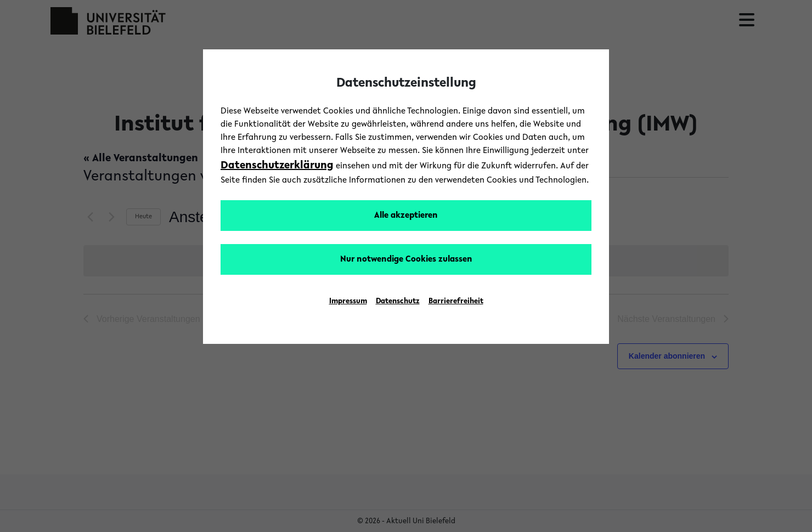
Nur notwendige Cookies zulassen (406, 259)
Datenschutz (398, 302)
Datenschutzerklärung (277, 166)
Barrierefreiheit (456, 302)
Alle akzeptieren (406, 216)
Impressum (348, 302)
